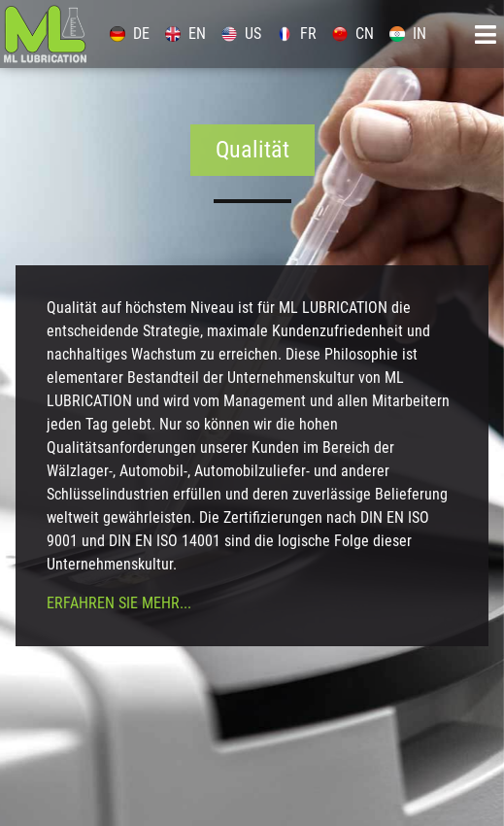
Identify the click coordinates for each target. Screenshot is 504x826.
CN (353, 34)
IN (408, 34)
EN (185, 34)
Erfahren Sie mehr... (119, 603)
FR (297, 34)
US (241, 34)
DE (130, 34)
